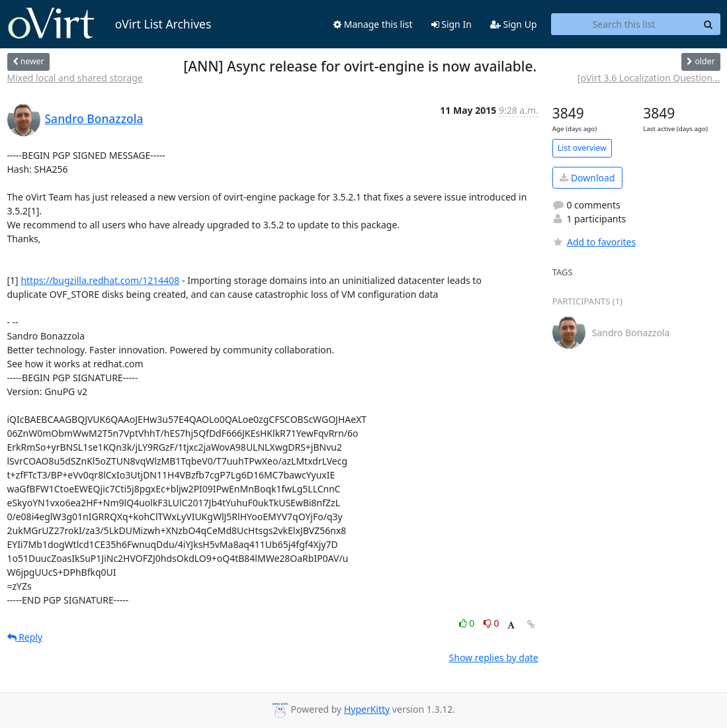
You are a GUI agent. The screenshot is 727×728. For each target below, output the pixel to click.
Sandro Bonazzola (94, 118)
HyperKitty (367, 709)
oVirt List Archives (109, 24)
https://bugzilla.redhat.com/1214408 (100, 280)
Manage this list (373, 24)
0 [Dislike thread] (492, 623)
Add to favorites (594, 242)
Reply (25, 637)
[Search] (708, 24)
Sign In (451, 24)
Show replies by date (494, 658)
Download (587, 178)
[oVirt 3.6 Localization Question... (649, 78)
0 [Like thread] (468, 623)
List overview (582, 148)
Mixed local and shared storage (75, 78)
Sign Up (514, 24)
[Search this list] (624, 24)
